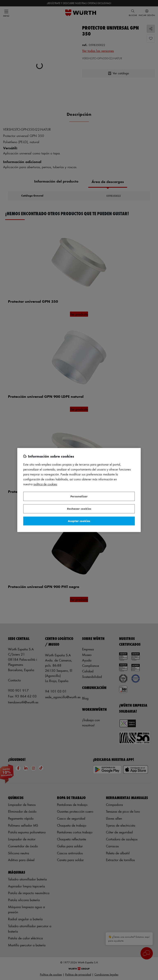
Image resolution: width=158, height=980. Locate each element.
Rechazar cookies (79, 509)
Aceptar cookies (79, 521)
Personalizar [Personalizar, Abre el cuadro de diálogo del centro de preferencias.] (79, 496)
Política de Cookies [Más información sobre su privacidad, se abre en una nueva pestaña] (45, 484)
